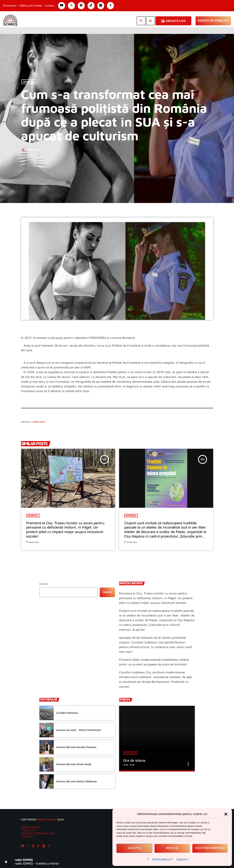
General (29, 82)
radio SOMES (47, 819)
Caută (44, 584)
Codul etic (182, 859)
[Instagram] (44, 846)
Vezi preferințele (210, 848)
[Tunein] (33, 846)
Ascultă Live (173, 21)
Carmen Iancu (39, 422)
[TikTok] (38, 846)
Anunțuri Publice (213, 21)
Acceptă (134, 848)
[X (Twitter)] (28, 846)
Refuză (172, 848)
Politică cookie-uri (162, 859)
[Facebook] (49, 846)
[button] (226, 814)
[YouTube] (23, 846)
